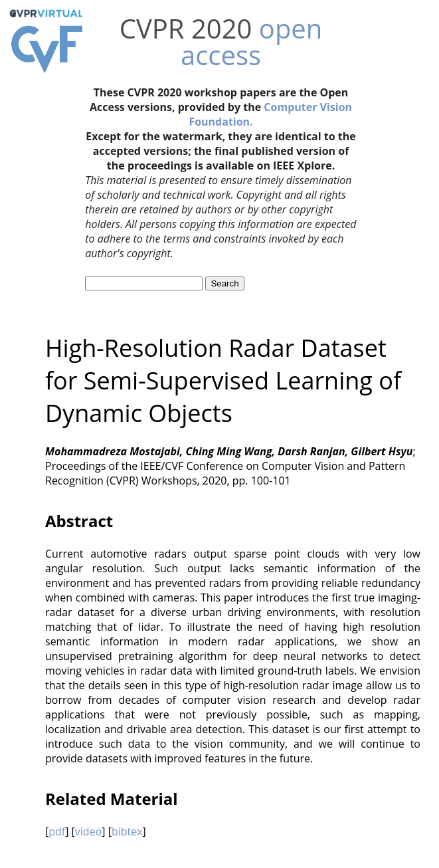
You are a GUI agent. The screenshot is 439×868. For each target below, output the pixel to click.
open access (251, 42)
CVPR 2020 (186, 28)
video (88, 831)
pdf (57, 831)
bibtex (127, 831)
